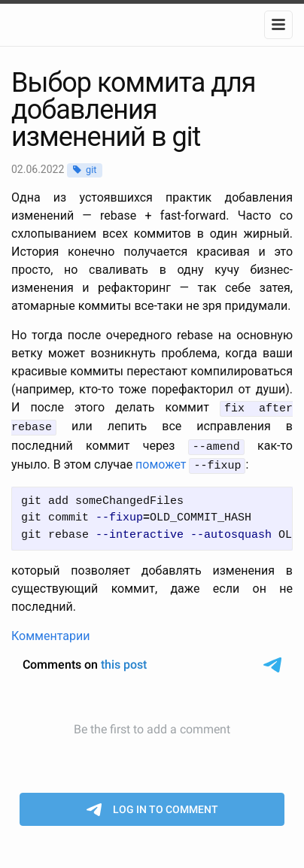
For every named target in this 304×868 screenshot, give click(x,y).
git (91, 170)
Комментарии (50, 631)
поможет (161, 461)
